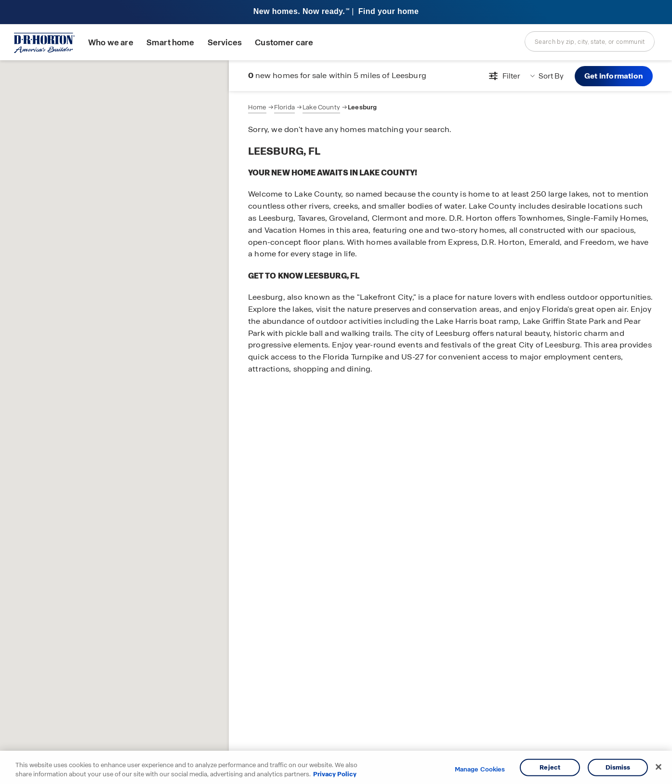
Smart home (171, 43)
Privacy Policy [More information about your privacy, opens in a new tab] (335, 774)
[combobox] (590, 41)
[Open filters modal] (503, 76)
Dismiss (618, 767)
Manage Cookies (480, 770)
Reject (550, 767)
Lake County (321, 107)
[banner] (336, 12)
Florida (284, 107)
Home (257, 107)
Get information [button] (614, 76)
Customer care (284, 43)
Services (225, 43)
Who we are (111, 43)
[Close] (659, 767)
